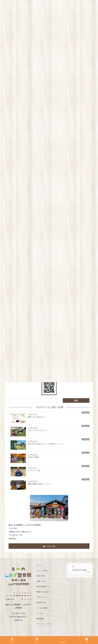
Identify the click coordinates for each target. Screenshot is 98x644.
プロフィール (42, 597)
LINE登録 (62, 640)
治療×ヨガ (41, 581)
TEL (87, 640)
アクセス (40, 613)
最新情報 (40, 619)
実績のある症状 (43, 592)
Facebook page (80, 570)
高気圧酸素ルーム (44, 586)
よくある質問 (42, 608)
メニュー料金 (42, 570)
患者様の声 (41, 602)
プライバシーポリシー (45, 624)
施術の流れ (41, 576)
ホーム (39, 565)
